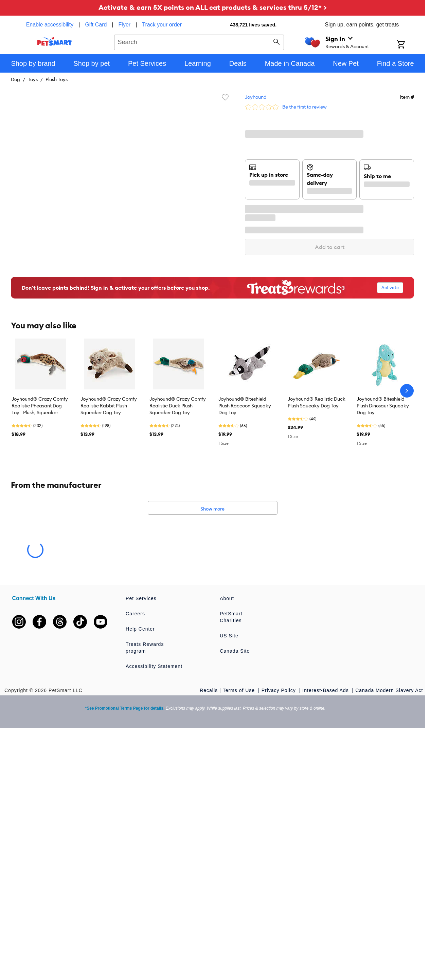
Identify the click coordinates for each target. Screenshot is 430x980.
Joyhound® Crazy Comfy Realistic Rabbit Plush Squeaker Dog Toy (109, 406)
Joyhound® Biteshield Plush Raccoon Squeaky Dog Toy (245, 406)
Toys (33, 79)
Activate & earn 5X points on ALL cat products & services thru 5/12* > (213, 7)
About (227, 598)
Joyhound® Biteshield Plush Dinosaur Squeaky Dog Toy (383, 406)
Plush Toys (57, 79)
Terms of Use (240, 690)
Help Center (140, 629)
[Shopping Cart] (410, 45)
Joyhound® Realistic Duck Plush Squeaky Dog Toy (317, 402)
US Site (229, 636)
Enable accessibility (50, 25)
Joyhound (256, 97)
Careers (135, 614)
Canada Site (235, 651)
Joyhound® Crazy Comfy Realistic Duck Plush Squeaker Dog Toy (178, 406)
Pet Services (141, 598)
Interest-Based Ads (326, 690)
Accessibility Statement (154, 666)
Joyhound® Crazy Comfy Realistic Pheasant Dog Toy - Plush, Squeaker (40, 406)
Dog (15, 79)
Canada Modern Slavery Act (389, 690)
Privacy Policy (280, 690)
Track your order (162, 25)
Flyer (125, 25)
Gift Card (96, 25)
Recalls (209, 690)
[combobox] (199, 41)
